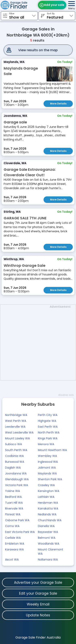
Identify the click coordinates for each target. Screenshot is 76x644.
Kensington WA (49, 491)
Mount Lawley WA (17, 438)
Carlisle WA (13, 538)
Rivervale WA (14, 509)
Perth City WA (48, 415)
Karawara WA (14, 549)
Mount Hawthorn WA (52, 450)
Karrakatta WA (48, 509)
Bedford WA (13, 497)
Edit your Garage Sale (38, 593)
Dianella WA (46, 526)
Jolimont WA (47, 468)
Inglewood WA (48, 462)
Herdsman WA (48, 503)
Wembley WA (47, 456)
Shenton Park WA (50, 479)
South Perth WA (16, 450)
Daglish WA (13, 468)
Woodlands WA (49, 544)
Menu (72, 8)
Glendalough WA (17, 479)
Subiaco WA (13, 444)
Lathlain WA (46, 497)
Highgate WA (47, 421)
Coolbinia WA (14, 456)
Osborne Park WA (17, 520)
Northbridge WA (16, 415)
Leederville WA (15, 427)
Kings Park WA (48, 438)
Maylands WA (47, 473)
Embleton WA (15, 544)
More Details (58, 104)
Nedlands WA (47, 514)
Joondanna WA (16, 473)
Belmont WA (47, 538)
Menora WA (46, 444)
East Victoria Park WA (20, 532)
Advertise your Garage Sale (38, 583)
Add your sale (54, 5)
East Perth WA (48, 427)
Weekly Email (38, 604)
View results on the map (38, 50)
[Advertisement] (38, 342)
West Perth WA (16, 421)
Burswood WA (15, 462)
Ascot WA (12, 560)
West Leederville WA (19, 432)
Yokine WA (12, 491)
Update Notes (38, 615)
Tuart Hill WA (14, 503)
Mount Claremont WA (51, 552)
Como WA (12, 526)
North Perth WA (49, 432)
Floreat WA (13, 514)
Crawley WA (46, 485)
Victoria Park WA (17, 485)
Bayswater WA (48, 532)
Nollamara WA (48, 560)
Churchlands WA (50, 520)
